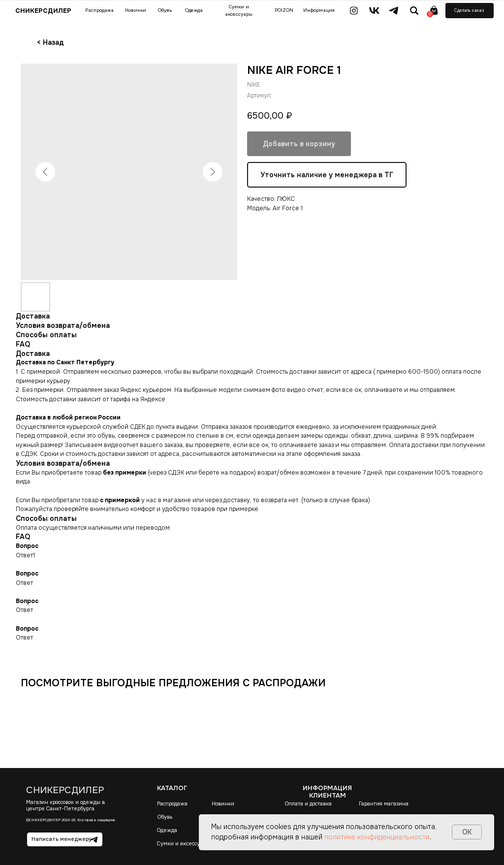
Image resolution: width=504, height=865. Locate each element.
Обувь (165, 817)
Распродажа (172, 804)
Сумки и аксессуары (183, 844)
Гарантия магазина (384, 804)
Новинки (223, 804)
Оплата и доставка (308, 804)
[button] (470, 11)
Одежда (167, 830)
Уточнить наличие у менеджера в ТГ (327, 175)
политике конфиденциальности (377, 837)
